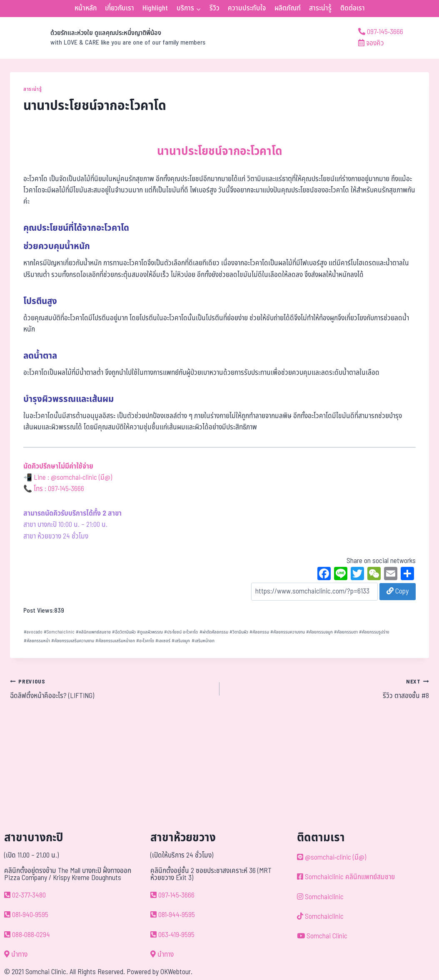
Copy (398, 591)
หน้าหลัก (86, 8)
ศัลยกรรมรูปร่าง (374, 632)
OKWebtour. (176, 972)
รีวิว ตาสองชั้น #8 (328, 689)
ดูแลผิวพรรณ (150, 632)
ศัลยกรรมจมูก (319, 632)
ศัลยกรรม (259, 632)
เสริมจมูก (181, 641)
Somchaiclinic (59, 632)
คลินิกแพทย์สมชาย (93, 632)
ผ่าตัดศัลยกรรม (214, 632)
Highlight (155, 8)
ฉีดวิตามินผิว (124, 632)
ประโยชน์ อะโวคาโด (181, 632)
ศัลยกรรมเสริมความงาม (73, 641)
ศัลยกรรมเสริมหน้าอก (115, 641)
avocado (33, 632)
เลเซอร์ (163, 641)
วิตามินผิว (239, 632)
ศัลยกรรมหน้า (37, 641)
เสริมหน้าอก (203, 641)
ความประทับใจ (247, 8)
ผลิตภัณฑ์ (288, 8)
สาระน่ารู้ (320, 8)
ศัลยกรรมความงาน (288, 632)
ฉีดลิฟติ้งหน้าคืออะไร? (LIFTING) (111, 689)
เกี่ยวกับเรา (120, 8)
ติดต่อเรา (353, 8)
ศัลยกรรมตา (346, 632)
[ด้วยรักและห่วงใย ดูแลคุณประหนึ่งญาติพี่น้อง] (108, 38)
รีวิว (215, 8)
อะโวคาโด (145, 641)
